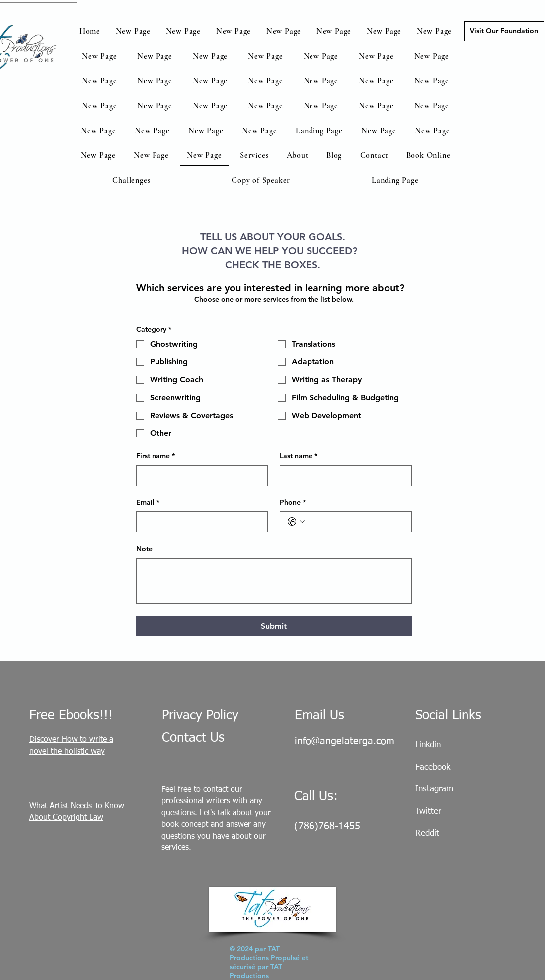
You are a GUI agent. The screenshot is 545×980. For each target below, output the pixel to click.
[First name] (199, 476)
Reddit (427, 833)
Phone (293, 503)
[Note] (274, 581)
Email (148, 503)
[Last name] (343, 476)
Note (144, 549)
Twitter (428, 811)
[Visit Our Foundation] (504, 31)
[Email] (199, 522)
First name (156, 456)
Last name (299, 456)
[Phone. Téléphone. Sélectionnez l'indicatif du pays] (296, 522)
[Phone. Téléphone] (356, 522)
